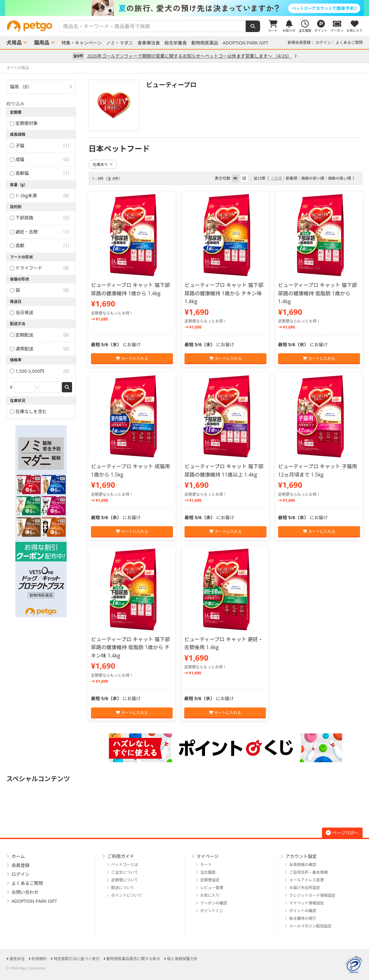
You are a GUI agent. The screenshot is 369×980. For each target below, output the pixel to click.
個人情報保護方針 (182, 959)
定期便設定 (210, 880)
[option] (184, 8)
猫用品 (42, 43)
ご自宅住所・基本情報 (308, 872)
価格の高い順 (340, 178)
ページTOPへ (342, 833)
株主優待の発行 (303, 918)
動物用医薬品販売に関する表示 (133, 959)
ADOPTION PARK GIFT (245, 43)
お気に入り (210, 895)
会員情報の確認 (303, 865)
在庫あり (103, 164)
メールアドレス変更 (307, 880)
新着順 (291, 178)
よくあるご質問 (349, 42)
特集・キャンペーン (82, 43)
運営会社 (17, 959)
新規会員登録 (299, 42)
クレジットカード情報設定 (312, 895)
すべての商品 (18, 68)
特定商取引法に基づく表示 (77, 959)
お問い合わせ (25, 892)
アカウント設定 (301, 856)
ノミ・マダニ (119, 43)
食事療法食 (149, 43)
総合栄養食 (176, 43)
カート (206, 865)
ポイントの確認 (303, 911)
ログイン (323, 42)
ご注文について (125, 872)
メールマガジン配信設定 (310, 926)
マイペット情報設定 (307, 903)
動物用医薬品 (205, 43)
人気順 (276, 178)
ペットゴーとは (125, 865)
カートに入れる (132, 359)
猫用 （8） (21, 87)
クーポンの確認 (214, 903)
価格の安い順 (313, 178)
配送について (123, 888)
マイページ (208, 856)
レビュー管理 (212, 888)
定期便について (125, 880)
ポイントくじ (212, 911)
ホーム (18, 856)
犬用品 (14, 43)
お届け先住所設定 (305, 888)
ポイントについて (127, 895)
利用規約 (39, 959)
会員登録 (20, 865)
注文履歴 (208, 872)
